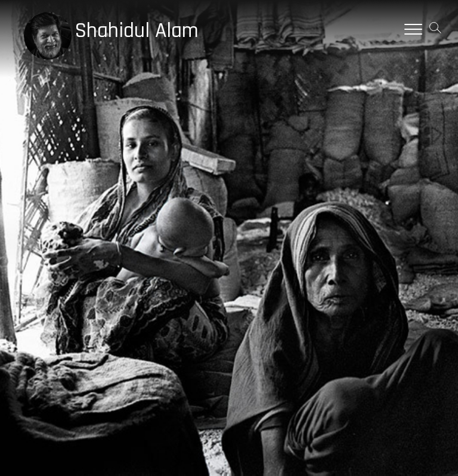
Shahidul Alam (137, 31)
